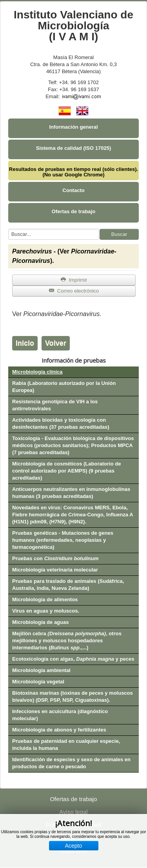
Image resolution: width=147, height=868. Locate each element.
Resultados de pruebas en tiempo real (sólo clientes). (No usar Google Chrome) (73, 172)
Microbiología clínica (37, 372)
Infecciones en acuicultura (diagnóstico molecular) (60, 715)
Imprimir (74, 280)
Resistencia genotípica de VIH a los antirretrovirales (55, 405)
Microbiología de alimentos (45, 599)
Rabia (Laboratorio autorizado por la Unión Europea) (64, 387)
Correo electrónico (74, 291)
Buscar (119, 234)
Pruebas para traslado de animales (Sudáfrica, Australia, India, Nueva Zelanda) (68, 585)
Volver (56, 343)
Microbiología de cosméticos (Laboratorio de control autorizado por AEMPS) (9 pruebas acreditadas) (66, 471)
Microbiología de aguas (40, 622)
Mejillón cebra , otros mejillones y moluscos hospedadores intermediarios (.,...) (67, 641)
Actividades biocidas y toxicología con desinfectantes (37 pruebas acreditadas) (61, 423)
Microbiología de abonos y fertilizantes (59, 730)
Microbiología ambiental (41, 670)
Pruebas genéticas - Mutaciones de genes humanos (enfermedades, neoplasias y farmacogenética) (63, 540)
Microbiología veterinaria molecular (55, 570)
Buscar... (8, 229)
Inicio (25, 343)
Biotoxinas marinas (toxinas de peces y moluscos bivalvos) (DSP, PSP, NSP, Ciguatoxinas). (73, 696)
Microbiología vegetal (38, 682)
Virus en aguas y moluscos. (46, 611)
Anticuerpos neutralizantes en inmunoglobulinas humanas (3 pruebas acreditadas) (71, 493)
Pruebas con (55, 558)
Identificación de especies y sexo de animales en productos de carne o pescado (71, 763)
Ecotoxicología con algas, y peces (73, 659)
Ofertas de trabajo (73, 211)
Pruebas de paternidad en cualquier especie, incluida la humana (66, 745)
